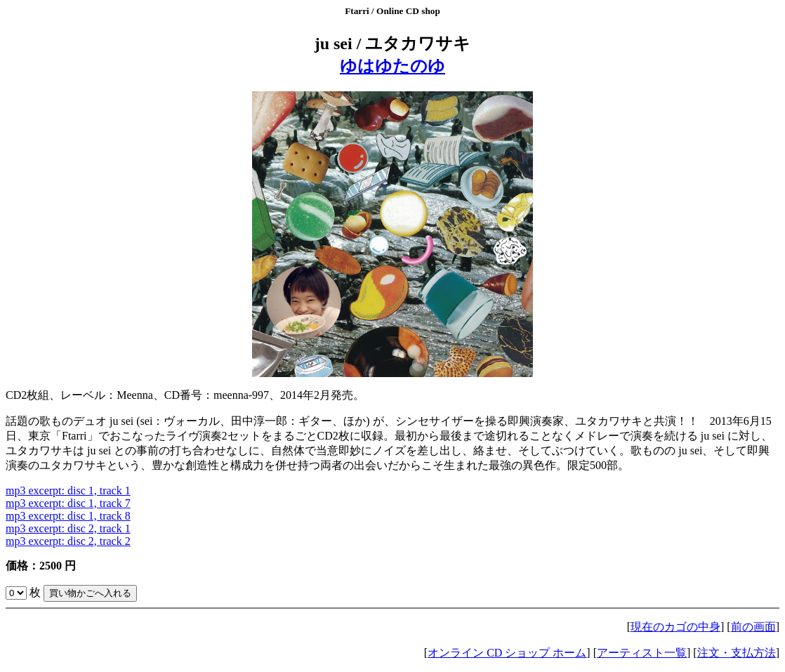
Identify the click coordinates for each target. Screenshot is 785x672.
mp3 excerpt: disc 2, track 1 (68, 528)
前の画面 (753, 627)
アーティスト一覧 (642, 653)
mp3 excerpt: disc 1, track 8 (68, 516)
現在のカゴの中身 (675, 627)
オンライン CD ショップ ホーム (507, 653)
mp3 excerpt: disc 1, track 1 (68, 490)
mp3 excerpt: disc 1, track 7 (68, 503)
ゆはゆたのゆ (392, 66)
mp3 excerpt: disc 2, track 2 (68, 541)
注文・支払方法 (737, 653)
